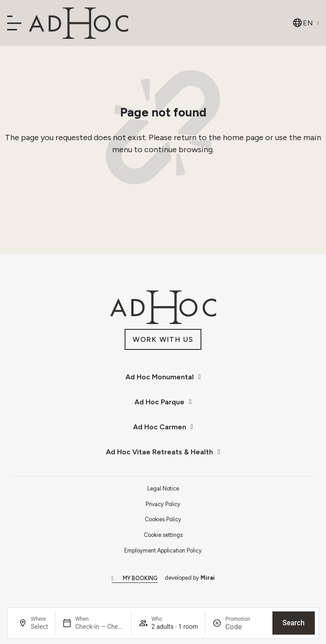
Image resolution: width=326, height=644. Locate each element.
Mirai (208, 578)
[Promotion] (245, 627)
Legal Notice (163, 488)
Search (293, 623)
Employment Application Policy (163, 551)
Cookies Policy (163, 519)
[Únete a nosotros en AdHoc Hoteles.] (163, 339)
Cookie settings (163, 535)
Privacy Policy (163, 504)
